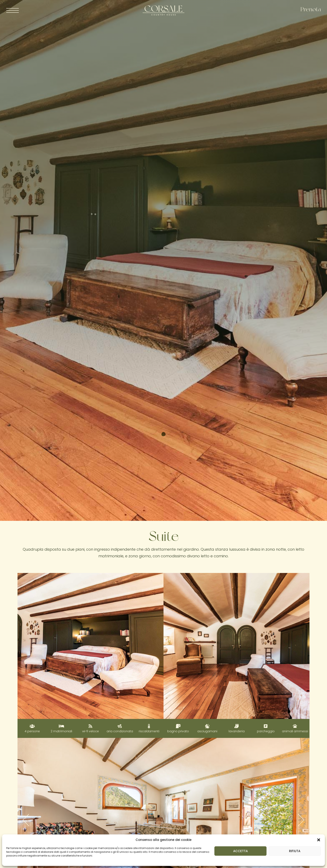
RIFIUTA (295, 851)
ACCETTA (240, 851)
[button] (319, 840)
